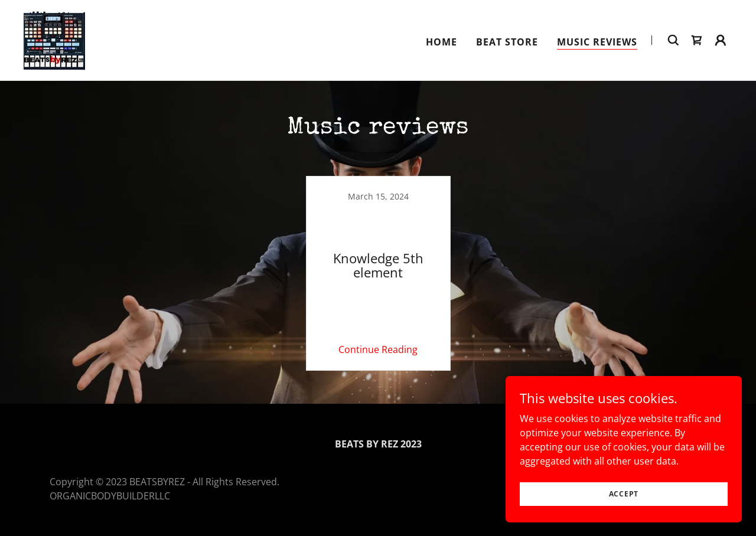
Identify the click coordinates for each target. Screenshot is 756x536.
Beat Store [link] (507, 42)
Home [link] (441, 42)
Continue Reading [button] (378, 349)
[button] (721, 40)
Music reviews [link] (597, 42)
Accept (624, 494)
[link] (54, 39)
